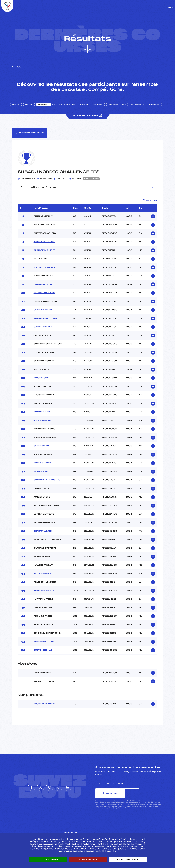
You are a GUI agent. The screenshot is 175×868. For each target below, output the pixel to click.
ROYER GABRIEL (43, 467)
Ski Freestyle (140, 108)
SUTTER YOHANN (43, 331)
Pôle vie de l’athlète (128, 831)
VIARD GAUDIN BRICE (46, 322)
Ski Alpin (19, 108)
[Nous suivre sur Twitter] (36, 786)
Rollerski (87, 108)
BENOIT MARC (41, 475)
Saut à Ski (101, 108)
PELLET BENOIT (42, 577)
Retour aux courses (30, 136)
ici (125, 802)
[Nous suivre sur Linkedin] (76, 786)
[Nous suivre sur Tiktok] (63, 786)
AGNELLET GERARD (44, 246)
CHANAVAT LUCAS (43, 288)
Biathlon (32, 108)
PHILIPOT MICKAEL (45, 271)
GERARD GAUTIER (44, 645)
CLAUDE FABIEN (43, 314)
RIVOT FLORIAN (42, 382)
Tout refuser (88, 859)
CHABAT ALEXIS (43, 535)
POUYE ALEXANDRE (44, 708)
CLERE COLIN (41, 450)
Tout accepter (48, 859)
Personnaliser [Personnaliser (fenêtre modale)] (128, 859)
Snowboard (157, 108)
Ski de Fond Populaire (67, 108)
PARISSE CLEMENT (44, 254)
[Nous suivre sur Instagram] (50, 786)
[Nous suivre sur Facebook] (23, 786)
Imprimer (150, 204)
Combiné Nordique (120, 108)
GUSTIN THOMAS (43, 654)
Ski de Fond (46, 108)
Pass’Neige (75, 831)
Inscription (151, 787)
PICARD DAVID (42, 416)
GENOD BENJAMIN (44, 594)
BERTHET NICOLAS (44, 297)
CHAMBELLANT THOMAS (47, 484)
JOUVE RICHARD (43, 424)
